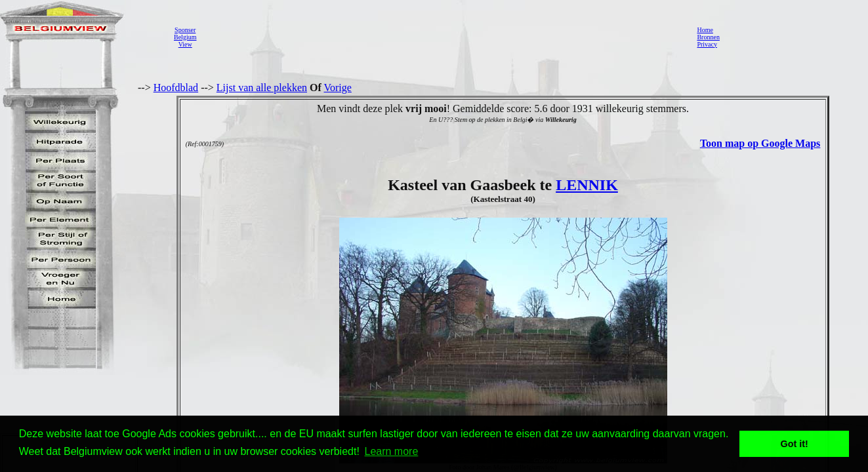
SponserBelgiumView (185, 37)
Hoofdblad (176, 88)
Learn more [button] (392, 451)
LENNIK (587, 185)
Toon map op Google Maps (760, 143)
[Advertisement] (443, 37)
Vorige (338, 88)
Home (705, 30)
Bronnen (708, 37)
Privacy (707, 44)
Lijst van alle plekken (262, 88)
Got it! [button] (795, 444)
